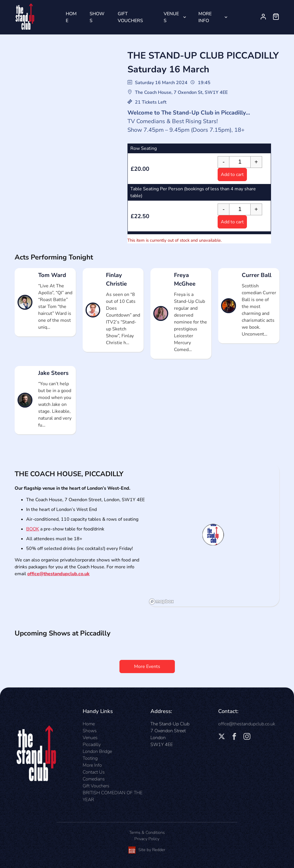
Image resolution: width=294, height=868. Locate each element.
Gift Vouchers (130, 17)
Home (71, 17)
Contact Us (94, 772)
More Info (205, 17)
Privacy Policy (147, 839)
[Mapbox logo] (161, 601)
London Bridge (97, 751)
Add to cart (232, 175)
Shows (97, 17)
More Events (147, 666)
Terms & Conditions (147, 832)
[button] (213, 535)
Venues (171, 17)
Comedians (94, 779)
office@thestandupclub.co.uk (58, 574)
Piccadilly (92, 745)
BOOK (33, 529)
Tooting (90, 758)
